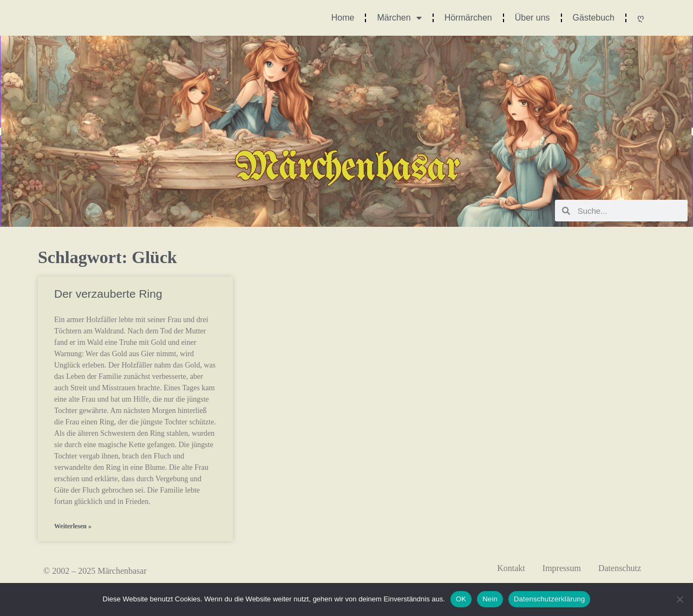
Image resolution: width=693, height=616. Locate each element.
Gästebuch (594, 18)
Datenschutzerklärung (549, 599)
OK (461, 599)
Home (343, 18)
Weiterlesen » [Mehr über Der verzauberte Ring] (73, 526)
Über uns (532, 18)
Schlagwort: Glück (107, 257)
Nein (490, 599)
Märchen (399, 18)
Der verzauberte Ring (108, 294)
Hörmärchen (468, 18)
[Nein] (679, 599)
